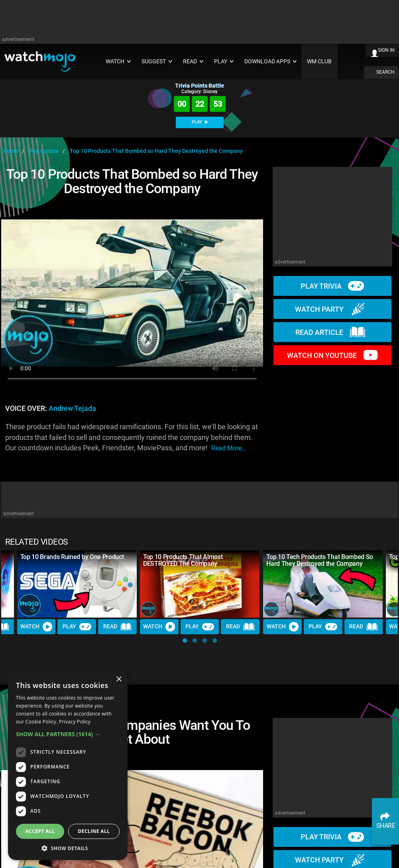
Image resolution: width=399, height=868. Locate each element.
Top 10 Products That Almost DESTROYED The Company (183, 560)
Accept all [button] (40, 831)
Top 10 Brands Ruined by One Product (72, 557)
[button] (185, 640)
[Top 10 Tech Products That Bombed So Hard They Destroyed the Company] (323, 584)
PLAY (200, 122)
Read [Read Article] (118, 627)
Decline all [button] (94, 831)
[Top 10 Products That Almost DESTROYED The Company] (200, 584)
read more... (229, 448)
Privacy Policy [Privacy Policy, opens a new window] (75, 722)
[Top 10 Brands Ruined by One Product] (77, 584)
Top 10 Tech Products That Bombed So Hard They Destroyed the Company (320, 560)
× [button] (119, 679)
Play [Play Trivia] (77, 627)
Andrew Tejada (72, 409)
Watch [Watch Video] (36, 627)
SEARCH (385, 72)
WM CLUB (319, 62)
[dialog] (68, 765)
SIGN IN (386, 50)
